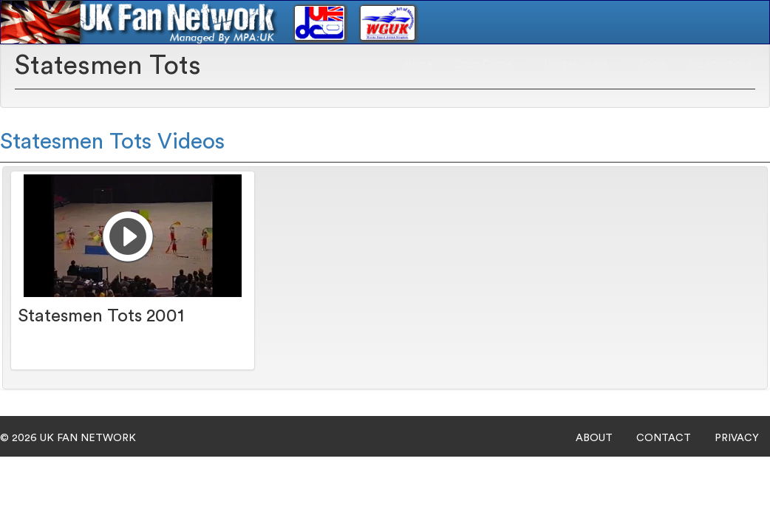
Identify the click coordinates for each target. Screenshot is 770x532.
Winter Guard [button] (581, 64)
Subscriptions (720, 64)
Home (418, 64)
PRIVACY (737, 438)
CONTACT (664, 438)
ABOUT (594, 438)
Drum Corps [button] (488, 64)
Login (653, 64)
